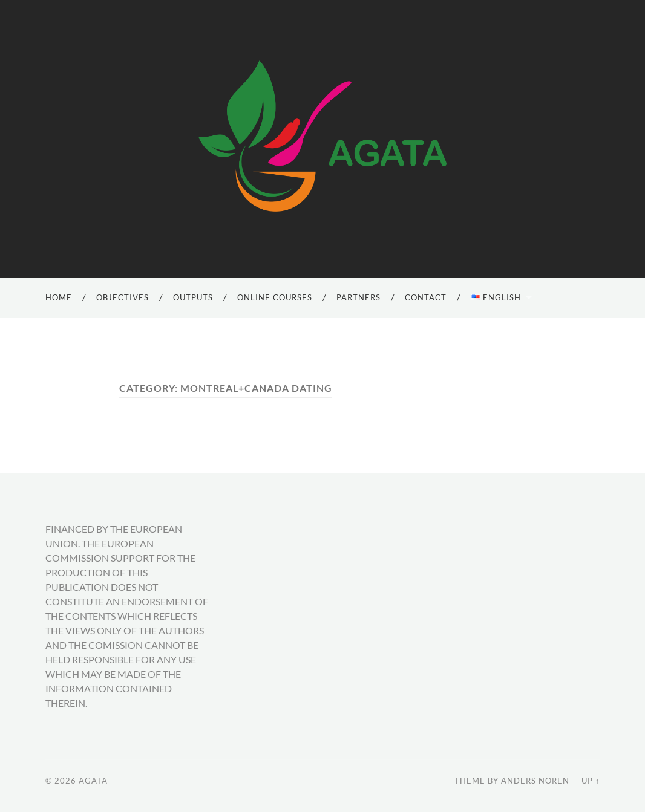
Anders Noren (535, 781)
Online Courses (275, 297)
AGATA (93, 781)
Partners (359, 297)
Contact (426, 297)
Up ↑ (591, 781)
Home (59, 297)
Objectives (123, 297)
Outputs (193, 297)
